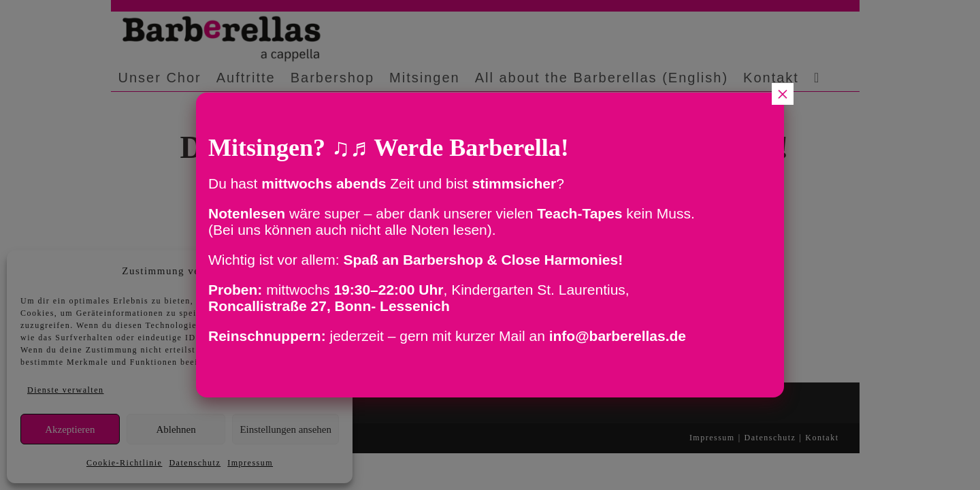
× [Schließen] (783, 94)
